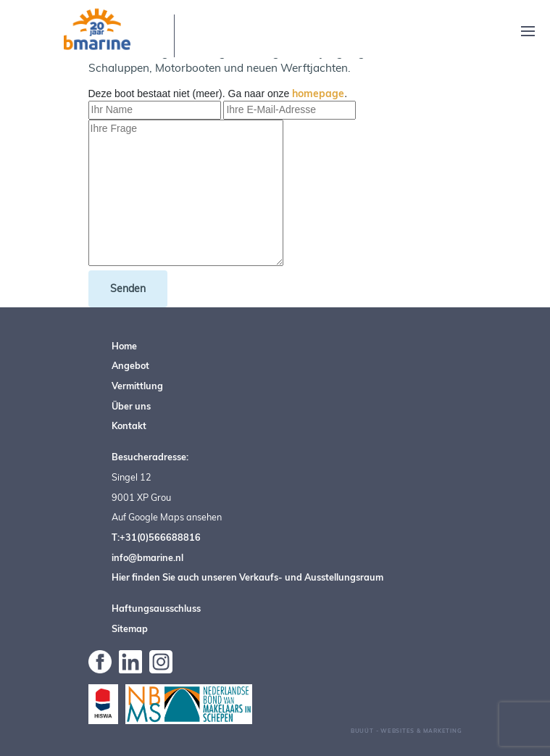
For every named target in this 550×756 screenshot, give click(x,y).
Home (124, 346)
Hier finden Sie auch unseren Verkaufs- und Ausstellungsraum (247, 577)
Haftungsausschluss (156, 608)
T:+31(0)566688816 (156, 537)
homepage (318, 94)
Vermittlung (137, 386)
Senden (128, 288)
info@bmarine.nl (147, 557)
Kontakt (129, 425)
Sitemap (130, 628)
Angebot (130, 365)
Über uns (131, 406)
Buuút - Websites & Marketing (407, 731)
